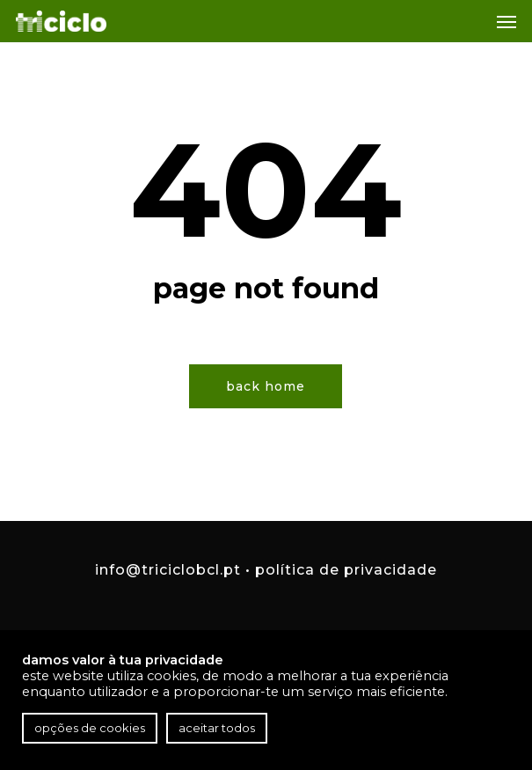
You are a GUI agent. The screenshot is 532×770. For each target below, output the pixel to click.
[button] (506, 21)
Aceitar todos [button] (217, 728)
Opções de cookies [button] (90, 728)
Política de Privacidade (346, 570)
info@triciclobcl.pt (168, 570)
